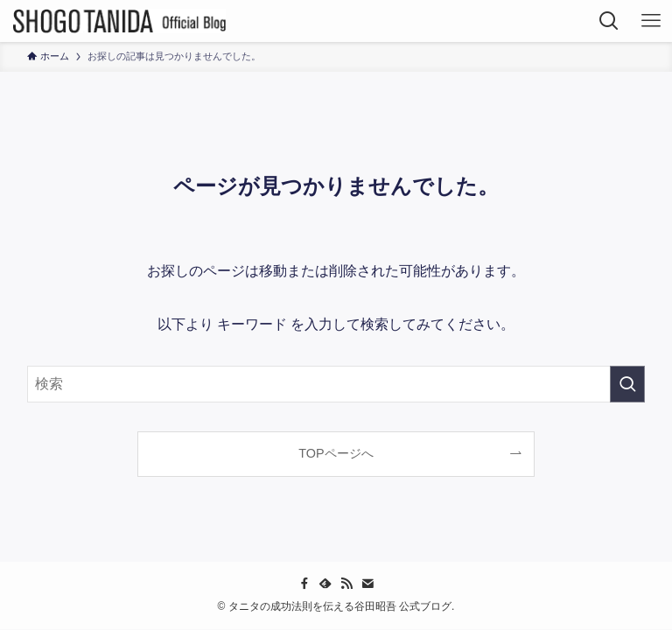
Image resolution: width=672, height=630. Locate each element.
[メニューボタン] (651, 21)
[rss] (346, 584)
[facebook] (304, 584)
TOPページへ (336, 453)
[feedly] (325, 584)
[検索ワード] (336, 384)
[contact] (367, 584)
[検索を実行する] (627, 384)
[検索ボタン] (609, 21)
